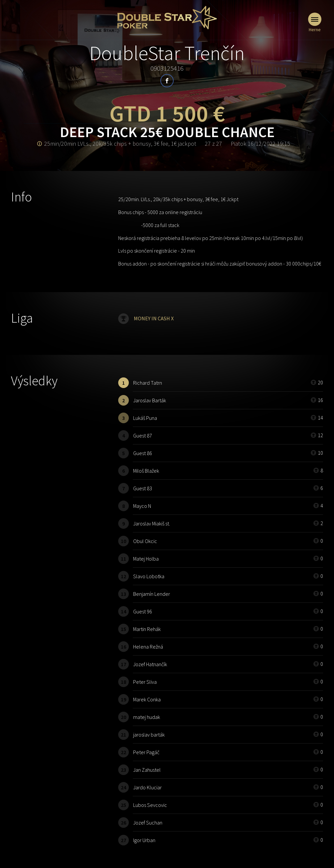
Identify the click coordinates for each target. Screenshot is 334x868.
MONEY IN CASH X (154, 318)
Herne (315, 23)
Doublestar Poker (167, 18)
